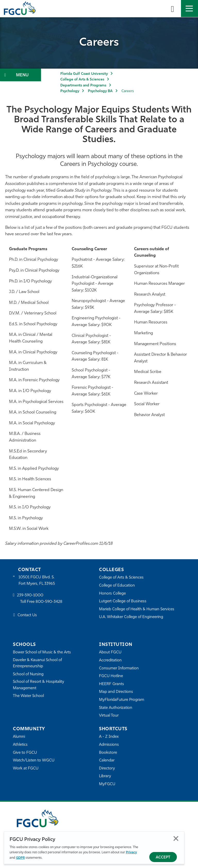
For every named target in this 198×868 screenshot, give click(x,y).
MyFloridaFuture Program (122, 700)
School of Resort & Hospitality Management (39, 685)
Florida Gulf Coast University (84, 74)
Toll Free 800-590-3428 (41, 602)
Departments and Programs (83, 86)
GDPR (20, 858)
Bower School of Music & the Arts (42, 652)
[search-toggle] (172, 9)
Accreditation (110, 660)
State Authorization (116, 708)
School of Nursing (28, 674)
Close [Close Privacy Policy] (176, 838)
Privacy (131, 852)
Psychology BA (100, 91)
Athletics (20, 745)
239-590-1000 (30, 595)
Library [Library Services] (105, 776)
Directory (107, 769)
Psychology (70, 91)
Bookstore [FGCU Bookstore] (108, 753)
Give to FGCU (25, 753)
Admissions (109, 745)
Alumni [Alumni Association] (19, 737)
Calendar (107, 761)
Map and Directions (116, 692)
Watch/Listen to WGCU (34, 761)
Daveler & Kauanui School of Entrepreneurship (38, 663)
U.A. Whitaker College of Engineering (131, 617)
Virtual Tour (109, 716)
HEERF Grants (112, 684)
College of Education (117, 586)
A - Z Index (109, 737)
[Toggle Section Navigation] (20, 75)
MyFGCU (107, 784)
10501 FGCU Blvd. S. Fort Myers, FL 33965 (37, 581)
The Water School (28, 696)
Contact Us (27, 615)
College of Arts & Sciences (82, 80)
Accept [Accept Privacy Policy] (163, 858)
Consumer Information (119, 668)
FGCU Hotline (111, 676)
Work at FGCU (26, 769)
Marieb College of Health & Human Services (137, 609)
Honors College (112, 594)
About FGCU (110, 652)
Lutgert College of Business (123, 601)
